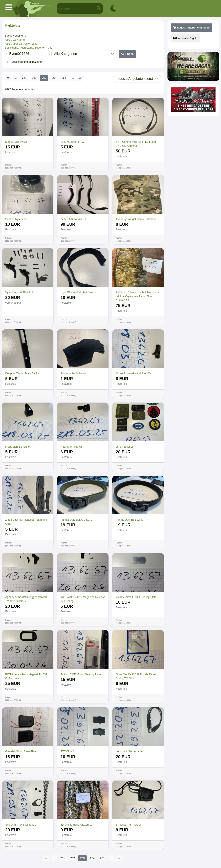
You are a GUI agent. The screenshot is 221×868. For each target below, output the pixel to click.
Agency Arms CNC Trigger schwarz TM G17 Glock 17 (26, 599)
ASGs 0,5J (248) (15, 40)
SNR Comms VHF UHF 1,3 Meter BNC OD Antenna (136, 144)
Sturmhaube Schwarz (73, 373)
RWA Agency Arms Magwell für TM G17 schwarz (26, 676)
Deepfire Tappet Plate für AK (22, 373)
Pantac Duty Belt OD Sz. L (76, 520)
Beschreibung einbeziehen (27, 62)
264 (54, 78)
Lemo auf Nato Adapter (130, 751)
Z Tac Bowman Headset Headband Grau (26, 522)
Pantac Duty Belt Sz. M (130, 520)
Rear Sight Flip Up (72, 447)
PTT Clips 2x (68, 751)
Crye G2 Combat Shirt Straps (78, 292)
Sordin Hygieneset (16, 219)
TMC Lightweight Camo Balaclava (136, 219)
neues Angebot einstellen (192, 28)
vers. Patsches (125, 447)
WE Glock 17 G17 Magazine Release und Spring (83, 599)
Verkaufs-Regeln (185, 38)
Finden (128, 54)
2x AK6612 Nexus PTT (74, 219)
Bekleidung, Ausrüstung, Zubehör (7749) (29, 48)
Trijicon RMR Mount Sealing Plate (81, 674)
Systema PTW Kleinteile (20, 292)
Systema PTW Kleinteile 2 (21, 825)
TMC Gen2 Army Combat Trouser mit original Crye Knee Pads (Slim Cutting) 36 (138, 296)
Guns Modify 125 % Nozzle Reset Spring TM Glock (136, 676)
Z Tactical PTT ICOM (128, 825)
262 (34, 78)
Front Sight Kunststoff (18, 447)
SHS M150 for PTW (72, 142)
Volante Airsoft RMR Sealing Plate (136, 597)
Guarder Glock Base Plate (21, 751)
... (16, 78)
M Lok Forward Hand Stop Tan (134, 373)
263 (44, 78)
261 (24, 78)
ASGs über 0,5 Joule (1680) (22, 44)
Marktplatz (12, 26)
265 (64, 78)
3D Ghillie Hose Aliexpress (76, 825)
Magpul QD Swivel (16, 142)
